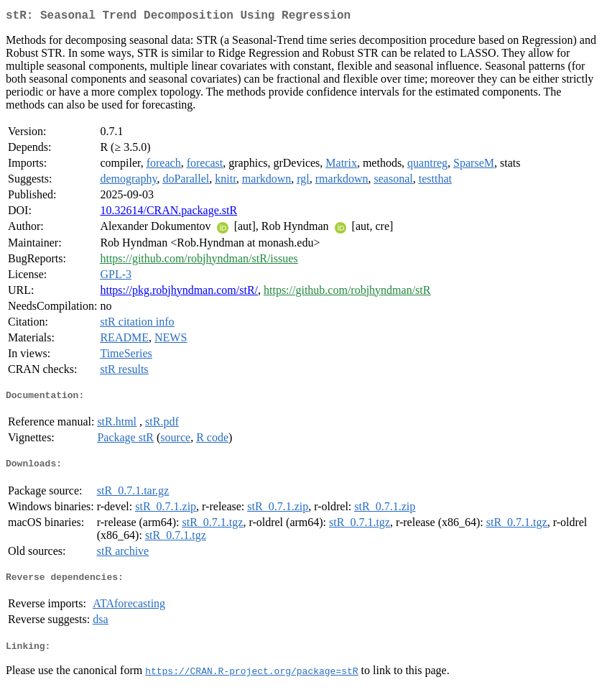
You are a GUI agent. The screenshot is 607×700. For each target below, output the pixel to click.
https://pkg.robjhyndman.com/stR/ (179, 293)
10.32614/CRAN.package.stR (168, 213)
